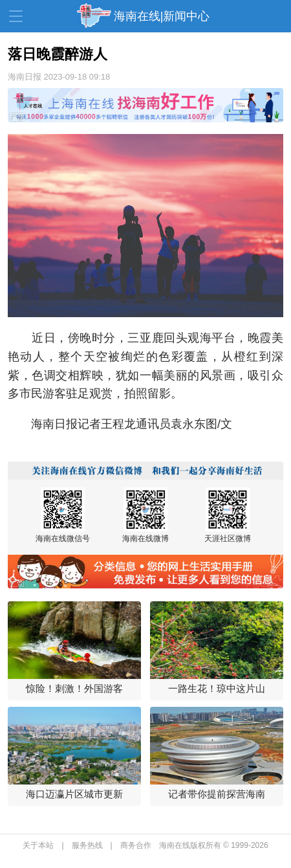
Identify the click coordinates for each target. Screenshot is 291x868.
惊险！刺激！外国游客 (74, 688)
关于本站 (38, 845)
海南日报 (25, 77)
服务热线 (87, 845)
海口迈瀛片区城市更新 (74, 794)
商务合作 (136, 845)
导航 (16, 16)
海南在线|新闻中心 (162, 16)
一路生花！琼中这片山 (217, 688)
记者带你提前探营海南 (217, 794)
